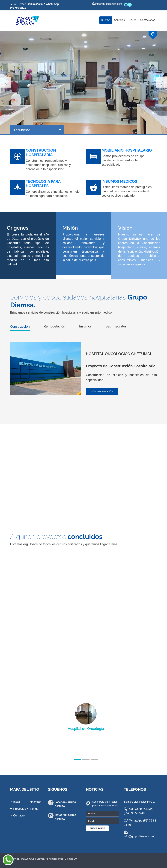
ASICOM (15, 862)
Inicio (17, 802)
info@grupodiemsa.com (107, 4)
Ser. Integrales (116, 326)
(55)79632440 (18, 8)
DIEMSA (106, 20)
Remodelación (54, 326)
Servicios (119, 20)
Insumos (85, 326)
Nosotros (36, 802)
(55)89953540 (35, 4)
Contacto (19, 816)
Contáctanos (148, 20)
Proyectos (20, 809)
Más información (102, 391)
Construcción (20, 327)
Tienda (133, 20)
